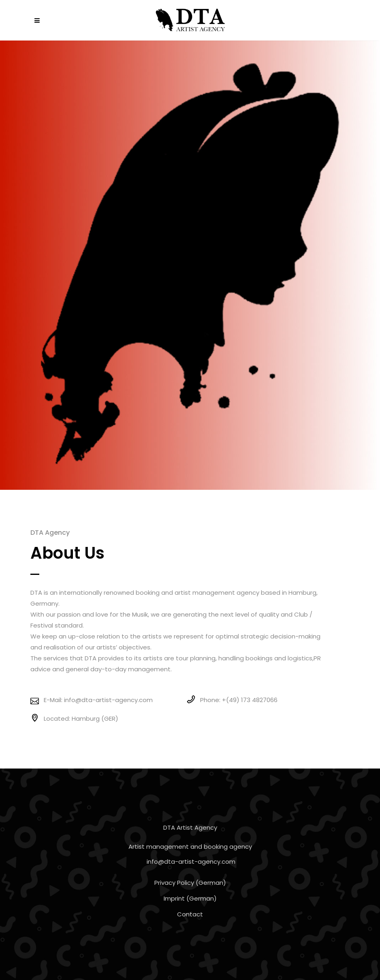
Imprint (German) (190, 898)
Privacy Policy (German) (190, 883)
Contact (190, 914)
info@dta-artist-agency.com (191, 862)
